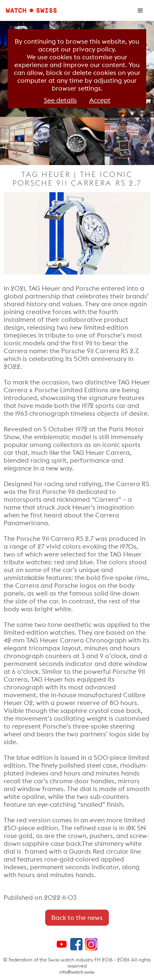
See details (60, 100)
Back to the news (77, 918)
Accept (100, 100)
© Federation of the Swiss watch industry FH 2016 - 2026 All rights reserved (77, 963)
